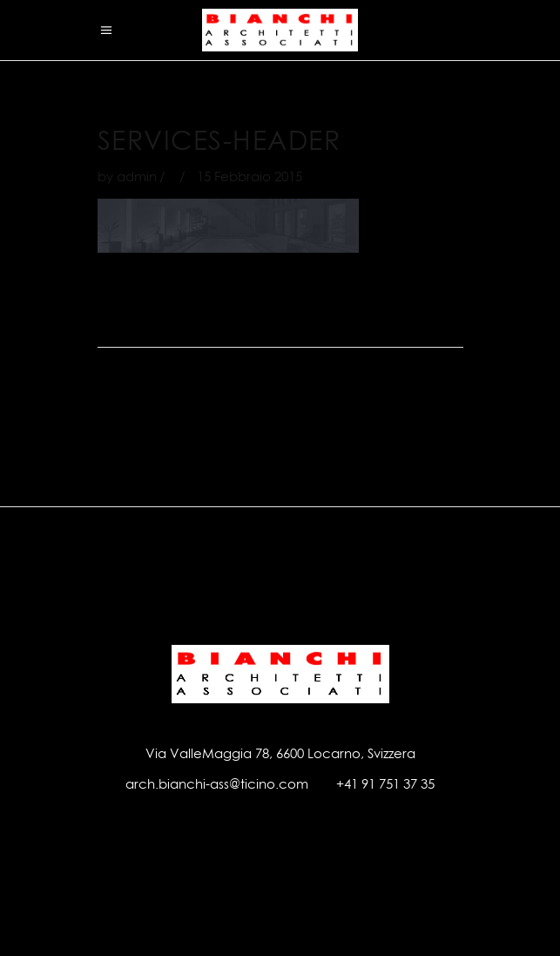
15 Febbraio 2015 (250, 176)
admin (137, 176)
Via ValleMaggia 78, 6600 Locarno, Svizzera (280, 753)
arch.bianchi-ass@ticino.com (217, 784)
